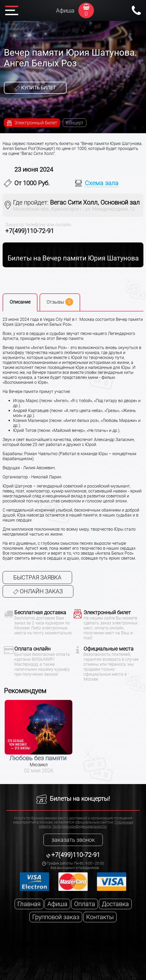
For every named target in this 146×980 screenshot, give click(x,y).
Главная (29, 904)
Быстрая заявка (37, 578)
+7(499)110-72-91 (30, 231)
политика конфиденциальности (80, 826)
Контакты (100, 917)
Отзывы (60, 302)
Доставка (115, 904)
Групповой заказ (56, 917)
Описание (20, 302)
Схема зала (102, 183)
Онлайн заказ (38, 591)
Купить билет (35, 88)
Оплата (85, 904)
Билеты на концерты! (73, 799)
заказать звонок (73, 840)
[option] (39, 737)
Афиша (65, 11)
